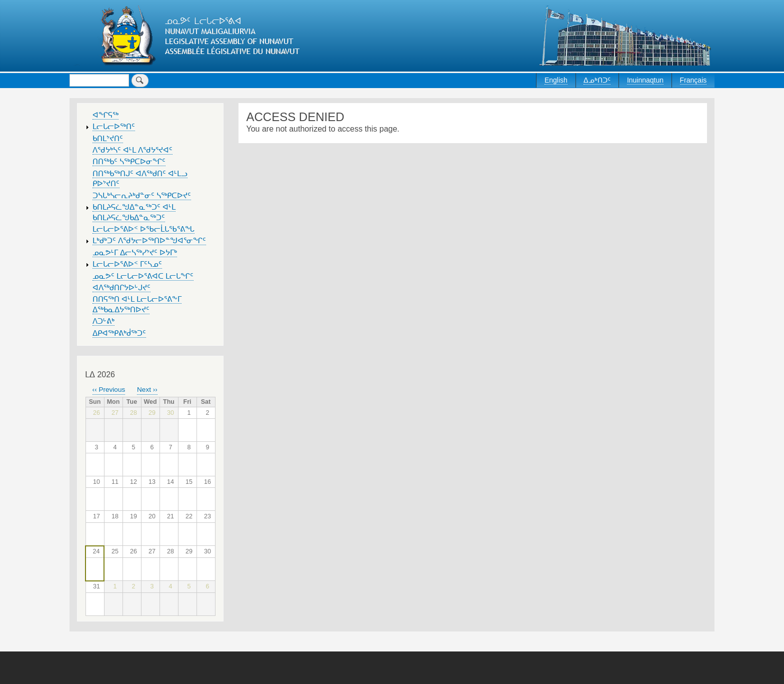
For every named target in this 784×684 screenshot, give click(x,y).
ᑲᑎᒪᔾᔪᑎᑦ (108, 139)
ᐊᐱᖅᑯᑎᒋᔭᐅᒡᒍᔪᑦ (121, 288)
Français (693, 80)
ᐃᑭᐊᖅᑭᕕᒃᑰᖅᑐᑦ (119, 333)
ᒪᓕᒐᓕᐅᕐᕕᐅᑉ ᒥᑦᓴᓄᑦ (127, 264)
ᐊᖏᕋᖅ (105, 115)
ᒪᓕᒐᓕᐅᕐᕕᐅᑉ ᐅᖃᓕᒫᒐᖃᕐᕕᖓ (143, 229)
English (556, 80)
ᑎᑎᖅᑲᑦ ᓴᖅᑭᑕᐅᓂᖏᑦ (129, 162)
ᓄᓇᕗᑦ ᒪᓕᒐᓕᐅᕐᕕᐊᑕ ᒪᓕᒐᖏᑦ (143, 276)
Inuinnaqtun (645, 80)
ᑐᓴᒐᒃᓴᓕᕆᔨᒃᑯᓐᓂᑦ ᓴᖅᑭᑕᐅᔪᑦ (142, 196)
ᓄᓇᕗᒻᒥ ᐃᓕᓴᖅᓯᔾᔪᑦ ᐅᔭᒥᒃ (135, 253)
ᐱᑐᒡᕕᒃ (103, 321)
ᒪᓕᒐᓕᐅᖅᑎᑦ (114, 127)
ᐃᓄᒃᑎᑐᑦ (597, 80)
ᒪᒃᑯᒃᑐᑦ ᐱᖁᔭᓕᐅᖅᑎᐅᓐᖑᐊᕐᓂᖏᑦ (149, 241)
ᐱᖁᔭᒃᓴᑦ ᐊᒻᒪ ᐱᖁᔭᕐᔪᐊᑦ (132, 150)
